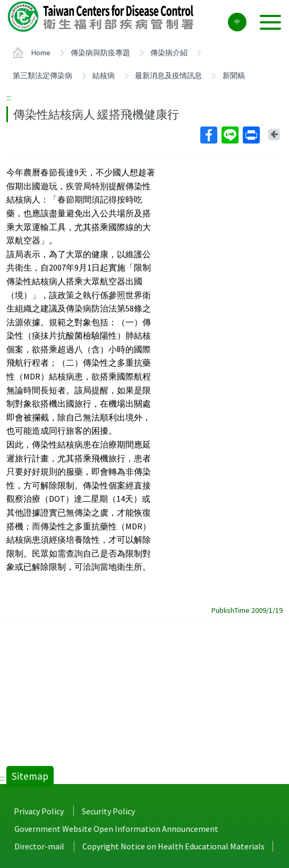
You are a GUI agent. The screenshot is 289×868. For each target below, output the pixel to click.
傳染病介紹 (169, 53)
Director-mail (39, 846)
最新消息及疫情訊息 (168, 75)
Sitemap (30, 776)
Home (41, 53)
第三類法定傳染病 (42, 75)
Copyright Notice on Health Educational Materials (173, 846)
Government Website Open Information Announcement (116, 829)
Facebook (208, 135)
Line (229, 135)
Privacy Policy (39, 811)
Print (251, 135)
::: (9, 97)
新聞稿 (234, 75)
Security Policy (108, 811)
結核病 (104, 75)
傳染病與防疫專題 (100, 53)
